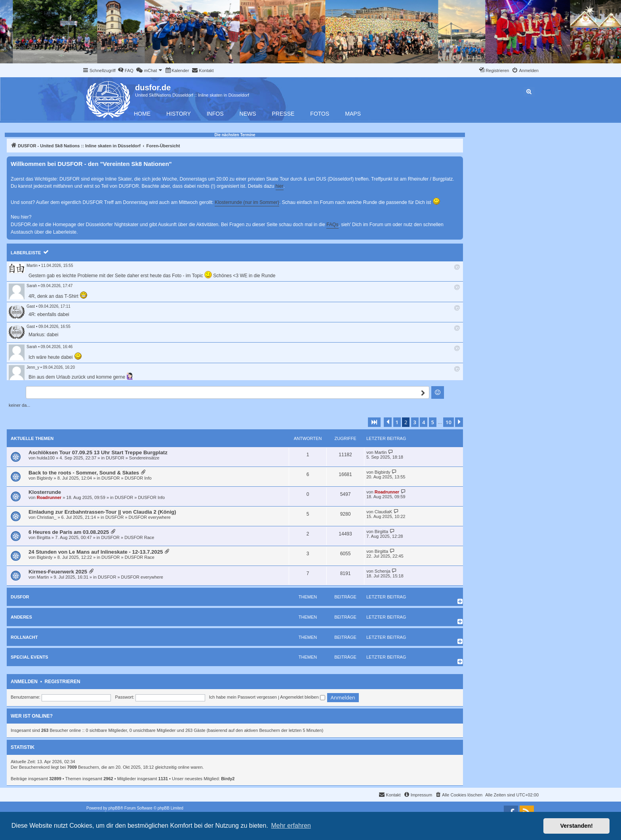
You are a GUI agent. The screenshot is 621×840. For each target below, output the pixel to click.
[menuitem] (126, 70)
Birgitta (44, 537)
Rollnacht (24, 637)
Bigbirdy (45, 478)
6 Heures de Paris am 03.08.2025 (69, 532)
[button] (374, 422)
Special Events (30, 657)
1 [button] (397, 422)
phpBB (114, 808)
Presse (283, 114)
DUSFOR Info (138, 478)
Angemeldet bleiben (302, 697)
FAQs (332, 225)
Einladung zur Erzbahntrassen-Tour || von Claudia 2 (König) (102, 512)
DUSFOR (115, 458)
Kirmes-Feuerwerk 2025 (58, 572)
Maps (353, 114)
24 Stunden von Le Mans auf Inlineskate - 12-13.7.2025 (96, 552)
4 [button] (424, 422)
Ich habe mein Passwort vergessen (243, 697)
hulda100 (46, 458)
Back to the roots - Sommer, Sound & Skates (84, 473)
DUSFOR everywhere (150, 517)
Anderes (21, 617)
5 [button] (433, 422)
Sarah (32, 286)
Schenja (383, 571)
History (179, 114)
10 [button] (449, 422)
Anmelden (24, 682)
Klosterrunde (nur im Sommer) (247, 202)
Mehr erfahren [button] (291, 826)
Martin (32, 266)
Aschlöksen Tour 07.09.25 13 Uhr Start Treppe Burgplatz (98, 452)
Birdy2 (228, 779)
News (248, 114)
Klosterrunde (45, 492)
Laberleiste (26, 253)
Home (142, 114)
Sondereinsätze (144, 458)
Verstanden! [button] (577, 826)
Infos (215, 114)
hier (280, 186)
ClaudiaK (384, 512)
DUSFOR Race (139, 537)
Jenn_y (33, 367)
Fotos (320, 114)
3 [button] (415, 422)
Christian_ (47, 517)
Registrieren (63, 682)
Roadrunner (49, 497)
